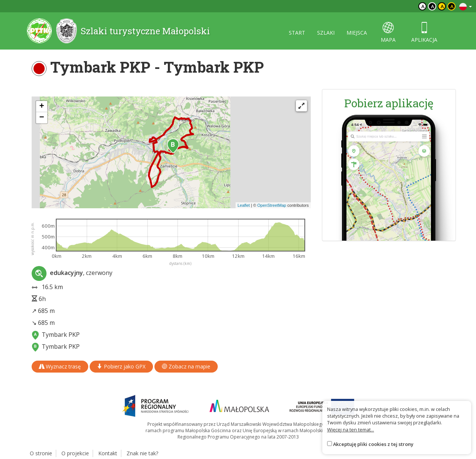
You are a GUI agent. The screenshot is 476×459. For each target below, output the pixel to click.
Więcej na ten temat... (351, 430)
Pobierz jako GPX (121, 366)
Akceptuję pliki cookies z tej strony (373, 444)
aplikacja (424, 33)
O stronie (41, 453)
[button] (173, 146)
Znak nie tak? (142, 453)
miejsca (357, 33)
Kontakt (108, 453)
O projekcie (75, 453)
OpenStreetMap (272, 205)
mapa (388, 33)
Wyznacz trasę (60, 366)
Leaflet (244, 205)
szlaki (326, 33)
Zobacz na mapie (186, 366)
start (297, 33)
